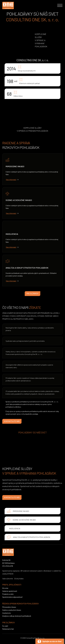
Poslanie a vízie (8, 594)
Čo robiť (5, 626)
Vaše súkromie (8, 579)
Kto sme (5, 588)
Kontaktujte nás (12, 421)
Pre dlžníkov (32, 294)
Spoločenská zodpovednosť (12, 597)
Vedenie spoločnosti (10, 591)
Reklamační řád (8, 629)
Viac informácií (11, 180)
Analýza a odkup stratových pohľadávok (27, 268)
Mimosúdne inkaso (15, 166)
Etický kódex (19, 579)
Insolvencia (12, 234)
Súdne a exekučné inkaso (19, 200)
